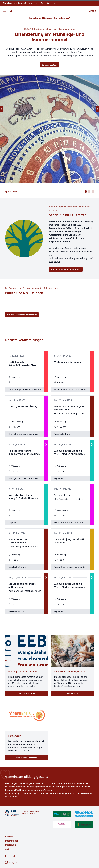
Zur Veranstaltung (49, 65)
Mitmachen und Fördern (26, 758)
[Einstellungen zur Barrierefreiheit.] (30, 3)
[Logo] (26, 813)
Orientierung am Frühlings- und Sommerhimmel (50, 37)
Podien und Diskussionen (24, 293)
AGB (7, 849)
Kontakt (9, 837)
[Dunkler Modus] (54, 3)
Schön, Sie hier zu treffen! (68, 215)
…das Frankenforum (26, 693)
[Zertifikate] (73, 819)
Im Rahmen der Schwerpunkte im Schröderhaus (32, 288)
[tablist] (89, 192)
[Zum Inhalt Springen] (36, 3)
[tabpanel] (49, 102)
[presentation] (86, 192)
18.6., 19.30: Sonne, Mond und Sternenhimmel (50, 29)
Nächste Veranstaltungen (24, 340)
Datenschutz (11, 841)
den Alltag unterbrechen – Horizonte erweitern (70, 208)
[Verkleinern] (48, 3)
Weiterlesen (72, 693)
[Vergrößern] (42, 3)
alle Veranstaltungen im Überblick (66, 269)
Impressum (11, 845)
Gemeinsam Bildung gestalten (28, 777)
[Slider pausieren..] (11, 192)
